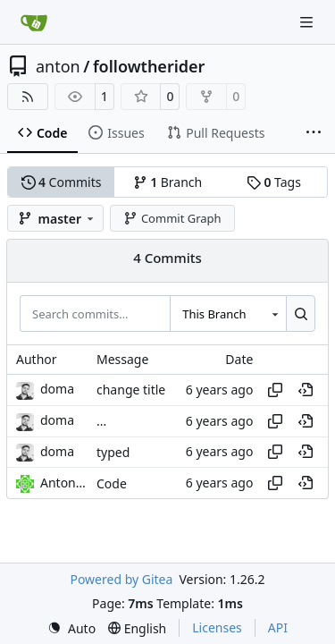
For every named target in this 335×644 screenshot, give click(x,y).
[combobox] (228, 313)
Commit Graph (172, 218)
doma (57, 389)
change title (131, 390)
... (101, 421)
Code (112, 483)
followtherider (149, 66)
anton (58, 66)
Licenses (217, 627)
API (278, 627)
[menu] (71, 628)
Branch (168, 182)
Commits (62, 182)
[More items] (314, 133)
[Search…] (301, 313)
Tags (274, 182)
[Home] (34, 22)
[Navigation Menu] (308, 22)
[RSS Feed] (28, 97)
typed (113, 452)
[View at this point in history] (306, 390)
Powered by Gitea (121, 579)
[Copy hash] (275, 390)
